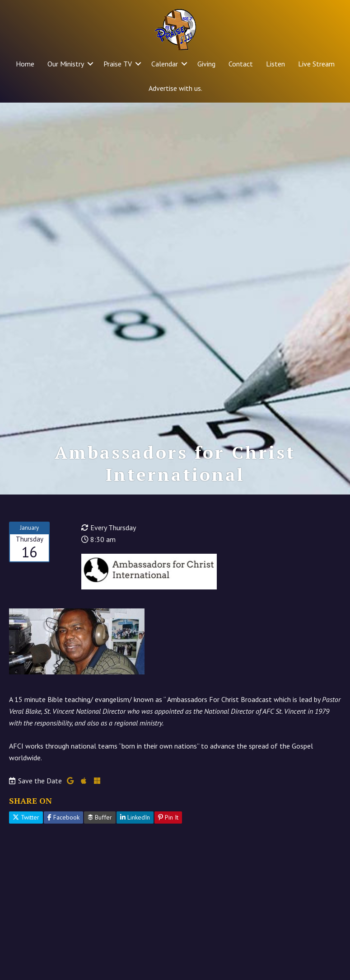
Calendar (165, 64)
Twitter (26, 817)
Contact (241, 64)
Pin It (168, 817)
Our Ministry (66, 64)
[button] (90, 64)
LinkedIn (135, 817)
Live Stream (316, 64)
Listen (275, 64)
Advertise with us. (175, 88)
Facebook (63, 817)
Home (25, 64)
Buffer (100, 817)
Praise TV (118, 64)
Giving (206, 64)
